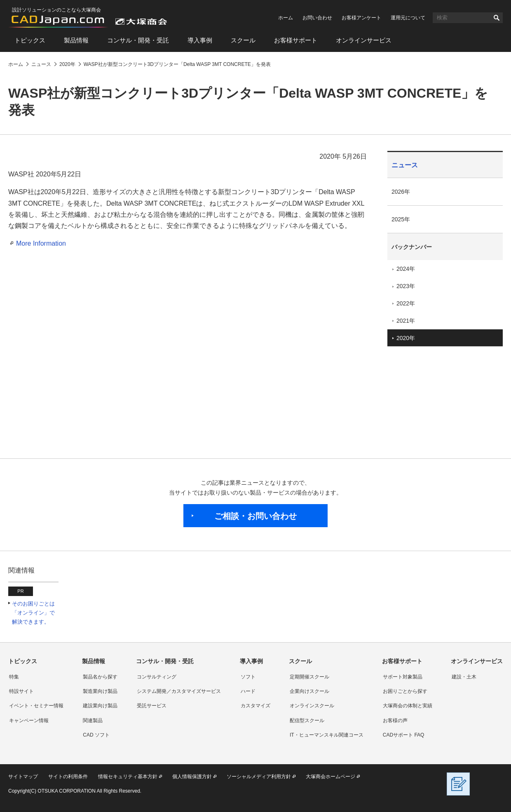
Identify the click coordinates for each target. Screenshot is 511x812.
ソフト (248, 677)
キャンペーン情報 (29, 720)
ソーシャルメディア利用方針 (259, 777)
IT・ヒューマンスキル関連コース (327, 735)
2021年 (406, 321)
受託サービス (152, 706)
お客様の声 (395, 720)
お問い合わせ (317, 18)
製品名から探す (100, 677)
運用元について (408, 18)
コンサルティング (157, 677)
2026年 (401, 192)
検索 (497, 18)
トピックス (30, 40)
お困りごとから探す (405, 691)
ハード (248, 691)
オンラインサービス (364, 40)
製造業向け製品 (100, 691)
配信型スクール (307, 720)
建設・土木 (464, 677)
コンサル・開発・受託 (138, 40)
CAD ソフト (96, 735)
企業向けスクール (309, 691)
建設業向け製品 (100, 706)
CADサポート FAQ (404, 735)
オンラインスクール (312, 706)
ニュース (405, 165)
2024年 (406, 269)
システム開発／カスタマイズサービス (179, 691)
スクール (243, 40)
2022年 (406, 303)
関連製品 (93, 720)
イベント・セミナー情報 (36, 706)
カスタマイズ (255, 706)
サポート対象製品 (403, 677)
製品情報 (76, 40)
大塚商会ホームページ (331, 777)
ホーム (286, 18)
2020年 (406, 338)
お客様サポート (296, 40)
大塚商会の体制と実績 (408, 706)
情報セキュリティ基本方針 (128, 777)
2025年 (401, 219)
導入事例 (200, 40)
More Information (41, 243)
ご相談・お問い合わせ (255, 516)
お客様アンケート (361, 18)
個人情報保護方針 (192, 777)
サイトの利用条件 (68, 777)
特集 (14, 677)
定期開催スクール (309, 677)
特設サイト (21, 691)
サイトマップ (23, 777)
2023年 (406, 286)
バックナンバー (412, 247)
